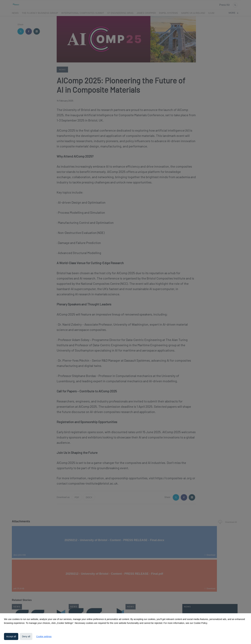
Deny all (26, 636)
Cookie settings (44, 636)
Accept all (11, 636)
